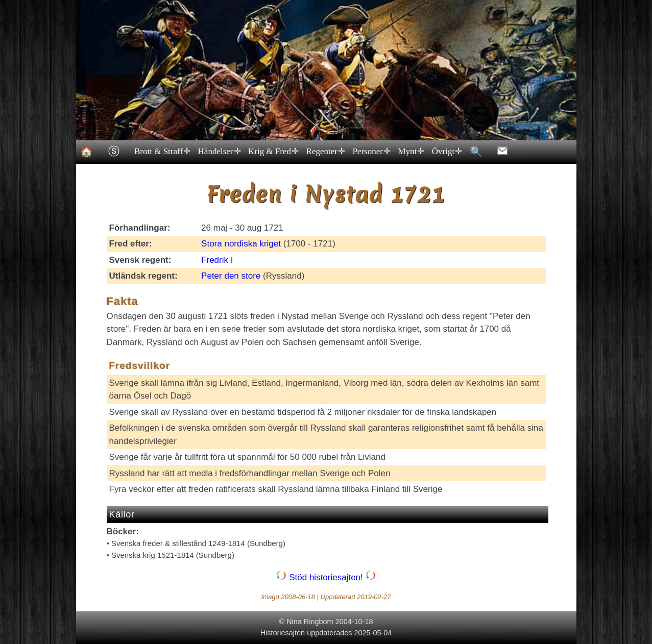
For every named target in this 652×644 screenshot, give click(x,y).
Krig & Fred (273, 152)
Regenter (325, 152)
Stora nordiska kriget (241, 244)
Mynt (410, 152)
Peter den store (231, 276)
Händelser (219, 152)
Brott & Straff (162, 152)
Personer (371, 152)
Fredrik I (217, 260)
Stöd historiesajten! (326, 577)
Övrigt (446, 152)
